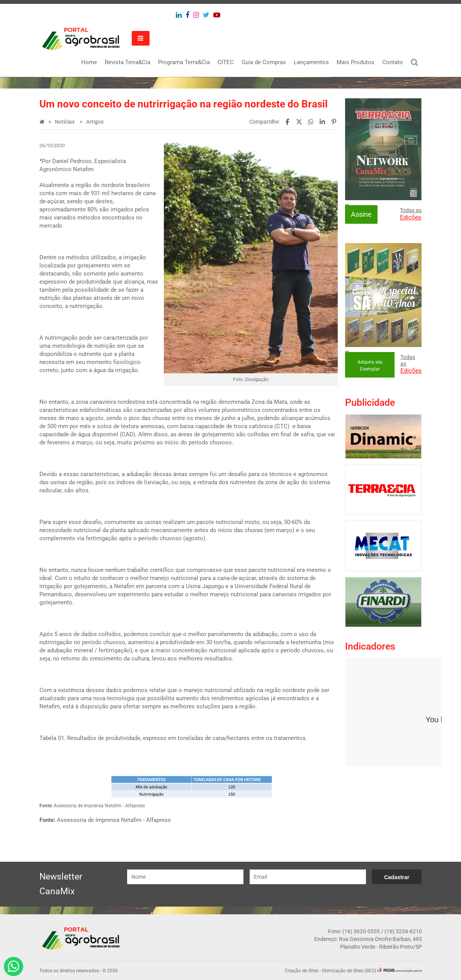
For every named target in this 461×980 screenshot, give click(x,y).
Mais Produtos (356, 62)
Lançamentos (311, 62)
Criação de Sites (302, 971)
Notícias (65, 122)
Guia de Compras (264, 62)
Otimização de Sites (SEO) (349, 971)
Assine (361, 214)
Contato (393, 62)
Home (89, 62)
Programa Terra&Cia (184, 62)
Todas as (411, 214)
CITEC (226, 62)
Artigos (95, 122)
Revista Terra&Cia (128, 62)
